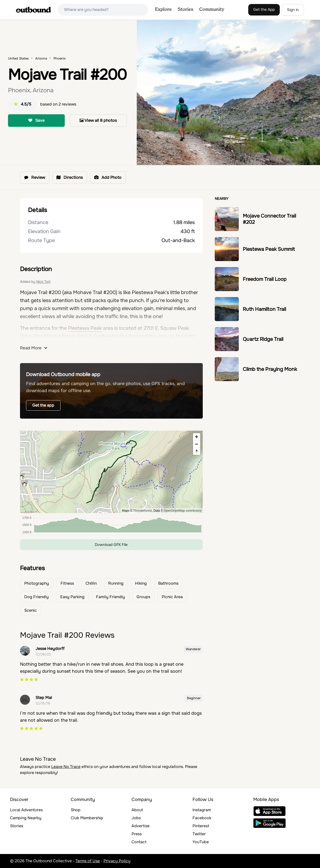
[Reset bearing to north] (197, 451)
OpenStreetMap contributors (183, 511)
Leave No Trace (66, 767)
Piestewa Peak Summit (269, 249)
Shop (76, 810)
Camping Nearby (26, 818)
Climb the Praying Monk (270, 369)
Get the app (43, 405)
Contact (139, 842)
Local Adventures (26, 810)
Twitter (199, 834)
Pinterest (201, 826)
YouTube (201, 842)
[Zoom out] (197, 444)
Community (212, 10)
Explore (163, 10)
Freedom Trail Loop (265, 279)
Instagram (202, 810)
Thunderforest (143, 511)
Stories (185, 10)
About (137, 810)
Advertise (140, 826)
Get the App (264, 10)
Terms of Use (88, 861)
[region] (111, 472)
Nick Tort (43, 282)
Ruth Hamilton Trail (264, 309)
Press (137, 834)
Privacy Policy (117, 861)
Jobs (136, 818)
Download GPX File (111, 545)
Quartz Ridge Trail (263, 339)
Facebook (202, 818)
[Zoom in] (197, 437)
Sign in (293, 10)
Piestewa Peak (85, 328)
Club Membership (87, 818)
